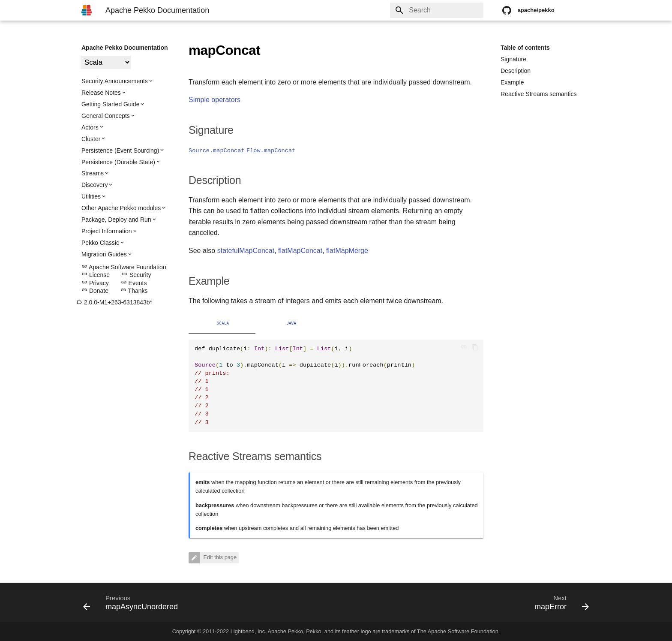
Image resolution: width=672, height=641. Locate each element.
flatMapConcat (300, 251)
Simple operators (214, 100)
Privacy (95, 283)
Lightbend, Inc (248, 631)
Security (136, 275)
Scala (223, 323)
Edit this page (219, 557)
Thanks (134, 291)
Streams (93, 173)
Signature (513, 59)
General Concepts (106, 116)
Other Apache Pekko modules (121, 208)
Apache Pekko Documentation (125, 48)
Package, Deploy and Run (116, 220)
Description (516, 71)
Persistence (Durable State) (118, 162)
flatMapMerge (347, 251)
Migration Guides (104, 254)
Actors (90, 127)
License (96, 275)
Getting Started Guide (110, 104)
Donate (95, 291)
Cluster (91, 139)
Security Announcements (115, 81)
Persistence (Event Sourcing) (120, 150)
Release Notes (101, 93)
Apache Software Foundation (124, 267)
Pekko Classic (100, 243)
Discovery (94, 185)
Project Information (107, 231)
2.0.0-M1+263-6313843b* (114, 302)
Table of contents (525, 48)
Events (134, 283)
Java (292, 323)
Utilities (91, 196)
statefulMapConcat (246, 251)
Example (512, 82)
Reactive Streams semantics (538, 94)
